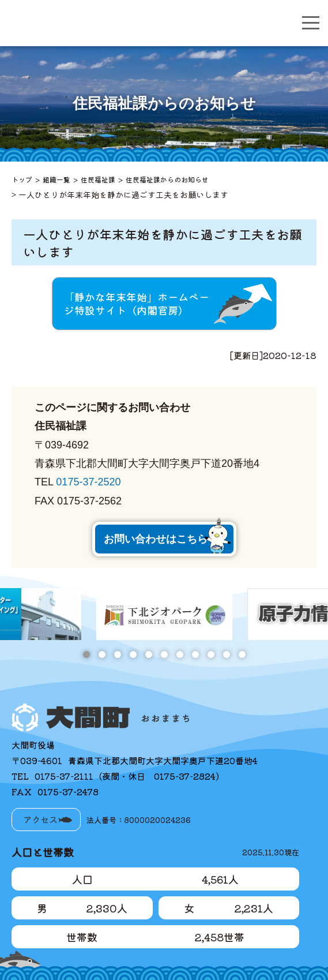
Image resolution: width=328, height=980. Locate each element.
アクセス (40, 819)
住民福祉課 (98, 179)
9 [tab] (211, 654)
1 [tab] (86, 654)
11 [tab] (242, 654)
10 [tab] (226, 654)
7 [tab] (180, 654)
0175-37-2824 (185, 776)
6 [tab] (164, 654)
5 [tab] (148, 654)
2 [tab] (102, 654)
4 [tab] (133, 654)
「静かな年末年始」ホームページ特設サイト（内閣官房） (137, 303)
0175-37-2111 (64, 776)
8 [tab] (195, 654)
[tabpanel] (164, 614)
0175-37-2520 (88, 482)
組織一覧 (56, 179)
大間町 (96, 23)
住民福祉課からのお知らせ (167, 179)
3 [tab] (117, 654)
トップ (22, 179)
